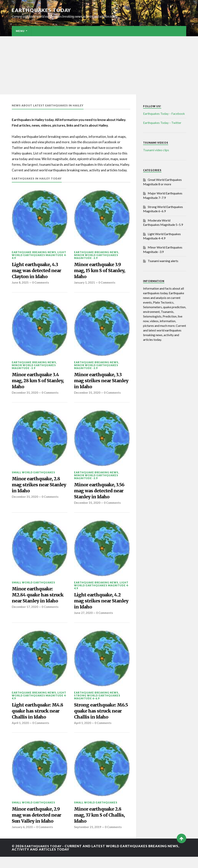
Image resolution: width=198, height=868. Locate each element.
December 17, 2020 (25, 614)
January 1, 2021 (85, 284)
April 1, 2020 (20, 732)
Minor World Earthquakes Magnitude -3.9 (96, 257)
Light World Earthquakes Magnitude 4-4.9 (39, 255)
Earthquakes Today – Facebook (164, 113)
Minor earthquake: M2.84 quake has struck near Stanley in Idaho (40, 601)
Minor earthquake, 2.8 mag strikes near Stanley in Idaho (38, 489)
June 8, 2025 (20, 284)
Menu (20, 31)
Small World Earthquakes (33, 476)
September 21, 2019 (88, 838)
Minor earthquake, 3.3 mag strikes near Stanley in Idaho (100, 383)
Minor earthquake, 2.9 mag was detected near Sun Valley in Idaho (38, 825)
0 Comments (41, 284)
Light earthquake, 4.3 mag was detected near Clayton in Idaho (38, 271)
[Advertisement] (99, 65)
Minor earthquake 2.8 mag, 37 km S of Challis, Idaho (102, 825)
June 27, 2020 (83, 620)
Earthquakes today (43, 10)
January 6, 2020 (23, 838)
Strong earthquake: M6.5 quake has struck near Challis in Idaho (100, 719)
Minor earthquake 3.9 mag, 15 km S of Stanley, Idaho (102, 271)
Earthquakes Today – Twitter (162, 123)
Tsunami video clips (156, 150)
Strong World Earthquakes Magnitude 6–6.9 (97, 704)
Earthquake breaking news (34, 252)
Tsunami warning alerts (163, 261)
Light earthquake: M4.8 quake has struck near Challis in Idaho (40, 719)
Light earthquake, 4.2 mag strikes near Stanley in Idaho (99, 607)
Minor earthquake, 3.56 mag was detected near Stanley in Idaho (102, 495)
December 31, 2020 (25, 396)
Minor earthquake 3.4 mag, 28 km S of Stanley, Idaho (37, 383)
